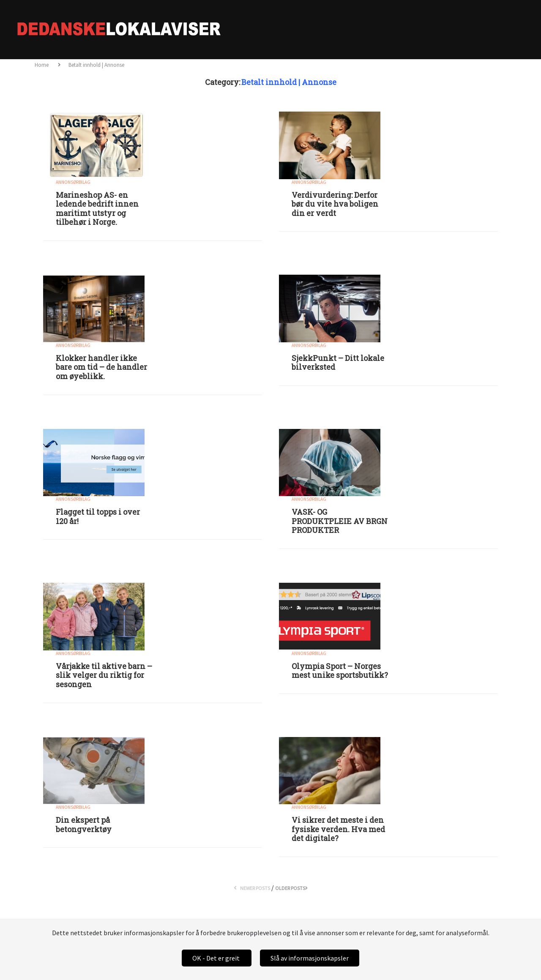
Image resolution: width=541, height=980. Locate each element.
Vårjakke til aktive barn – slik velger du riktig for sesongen (104, 675)
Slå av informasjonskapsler (310, 958)
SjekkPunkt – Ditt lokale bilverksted (338, 363)
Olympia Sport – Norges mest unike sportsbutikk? (340, 671)
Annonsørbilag (73, 182)
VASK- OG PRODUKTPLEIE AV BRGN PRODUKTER (340, 521)
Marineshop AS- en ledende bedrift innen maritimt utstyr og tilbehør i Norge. (97, 209)
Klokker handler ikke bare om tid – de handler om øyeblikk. (101, 367)
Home (42, 65)
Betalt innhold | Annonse (96, 65)
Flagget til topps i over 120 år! (98, 516)
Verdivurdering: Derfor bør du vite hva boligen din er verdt (335, 204)
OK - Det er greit (217, 958)
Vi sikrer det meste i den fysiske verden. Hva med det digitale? (338, 829)
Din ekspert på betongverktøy (84, 824)
